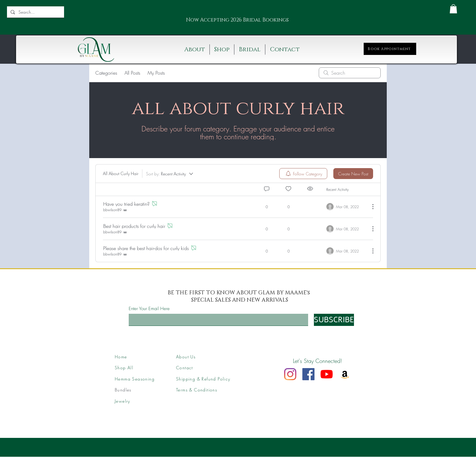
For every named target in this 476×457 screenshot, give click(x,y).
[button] (453, 9)
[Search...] (35, 12)
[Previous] (183, 20)
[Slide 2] (238, 23)
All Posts (132, 73)
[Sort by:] (170, 174)
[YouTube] (327, 374)
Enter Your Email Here (149, 309)
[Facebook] (308, 374)
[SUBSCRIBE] (334, 320)
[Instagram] (290, 374)
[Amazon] (345, 374)
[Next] (285, 20)
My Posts (156, 73)
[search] (350, 73)
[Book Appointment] (390, 49)
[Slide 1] (230, 23)
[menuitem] (303, 174)
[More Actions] (370, 207)
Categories (106, 73)
